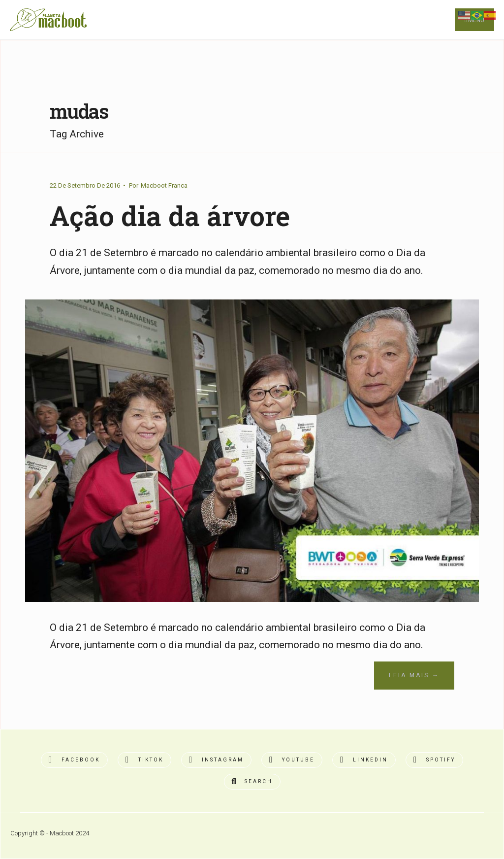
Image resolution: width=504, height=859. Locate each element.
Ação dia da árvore (170, 215)
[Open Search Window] (252, 782)
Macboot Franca (164, 185)
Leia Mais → (414, 675)
